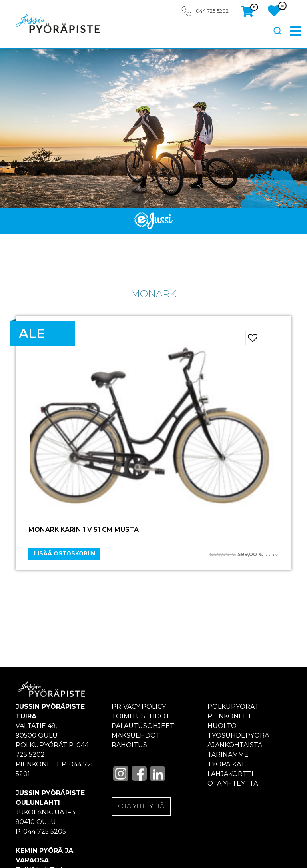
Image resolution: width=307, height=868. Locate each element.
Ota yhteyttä (233, 783)
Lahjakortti (230, 774)
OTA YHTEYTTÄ (141, 806)
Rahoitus (129, 745)
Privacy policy (139, 707)
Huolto (222, 726)
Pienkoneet (230, 716)
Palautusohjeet (143, 726)
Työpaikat (226, 764)
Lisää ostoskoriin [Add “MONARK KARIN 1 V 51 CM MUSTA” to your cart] (65, 553)
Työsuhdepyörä (238, 735)
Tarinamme (228, 755)
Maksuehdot (136, 735)
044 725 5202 (212, 11)
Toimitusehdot (141, 716)
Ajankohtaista (235, 745)
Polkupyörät (233, 707)
